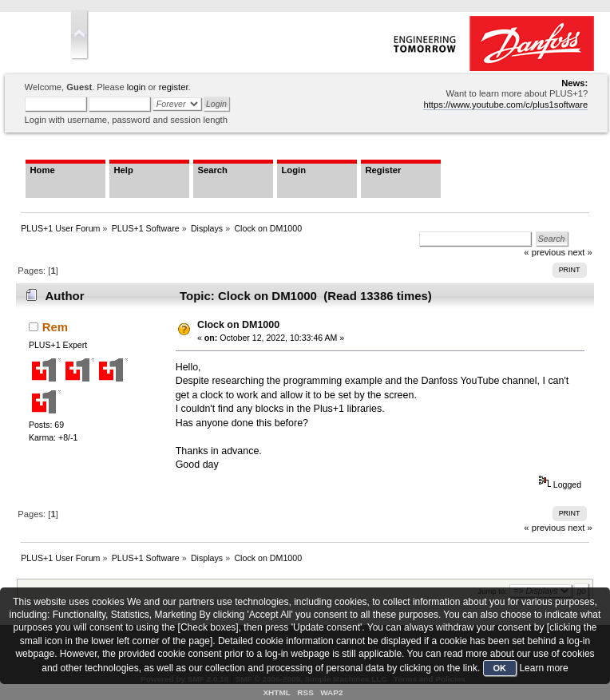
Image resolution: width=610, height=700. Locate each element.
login (137, 87)
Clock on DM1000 (238, 325)
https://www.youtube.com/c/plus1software (505, 105)
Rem (55, 327)
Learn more (543, 668)
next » (580, 252)
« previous (545, 528)
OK (500, 668)
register (174, 87)
